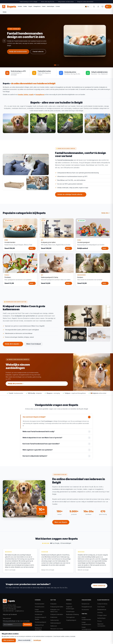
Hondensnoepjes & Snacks (40, 618)
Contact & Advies (102, 604)
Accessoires (85, 610)
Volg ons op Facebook (10, 614)
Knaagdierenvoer (87, 607)
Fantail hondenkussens (86, 623)
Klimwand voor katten (57, 629)
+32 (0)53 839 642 (8, 611)
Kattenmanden (55, 620)
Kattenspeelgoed (56, 623)
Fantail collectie (38, 52)
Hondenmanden (40, 604)
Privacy (100, 621)
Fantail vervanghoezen (86, 628)
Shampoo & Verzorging (38, 629)
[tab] (55, 65)
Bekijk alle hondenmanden (18, 52)
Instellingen (37, 640)
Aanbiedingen (101, 618)
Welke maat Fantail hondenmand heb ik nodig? (38, 434)
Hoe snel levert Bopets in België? (34, 419)
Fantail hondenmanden (39, 610)
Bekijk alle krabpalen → (13, 346)
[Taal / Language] (88, 7)
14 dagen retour (102, 615)
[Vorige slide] (4, 41)
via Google (12, 572)
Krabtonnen (54, 617)
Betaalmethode (102, 610)
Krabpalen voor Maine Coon (55, 610)
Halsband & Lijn (39, 625)
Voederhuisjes (70, 612)
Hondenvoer (39, 614)
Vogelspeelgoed (71, 620)
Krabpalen (53, 604)
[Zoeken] (94, 7)
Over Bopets (101, 607)
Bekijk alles (106, 215)
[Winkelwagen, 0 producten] (108, 7)
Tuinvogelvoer (70, 617)
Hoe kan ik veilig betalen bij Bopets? (35, 458)
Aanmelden (27, 624)
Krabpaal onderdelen (57, 614)
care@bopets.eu (19, 611)
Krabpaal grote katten (57, 607)
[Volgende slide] (109, 41)
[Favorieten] (102, 7)
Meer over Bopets (61, 524)
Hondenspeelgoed (40, 622)
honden (21, 95)
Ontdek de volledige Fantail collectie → (71, 196)
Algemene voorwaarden (101, 625)
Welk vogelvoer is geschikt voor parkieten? (38, 452)
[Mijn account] (98, 7)
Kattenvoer (54, 626)
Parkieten (69, 604)
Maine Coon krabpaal (34, 346)
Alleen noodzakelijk (24, 640)
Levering (100, 612)
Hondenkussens (40, 607)
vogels (31, 95)
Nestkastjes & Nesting (72, 614)
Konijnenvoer (86, 604)
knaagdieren (40, 95)
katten (26, 95)
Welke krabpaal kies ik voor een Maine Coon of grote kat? (42, 440)
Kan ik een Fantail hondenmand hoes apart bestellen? (41, 446)
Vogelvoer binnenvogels (70, 608)
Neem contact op (99, 586)
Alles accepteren (9, 640)
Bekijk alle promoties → (16, 386)
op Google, (56, 545)
